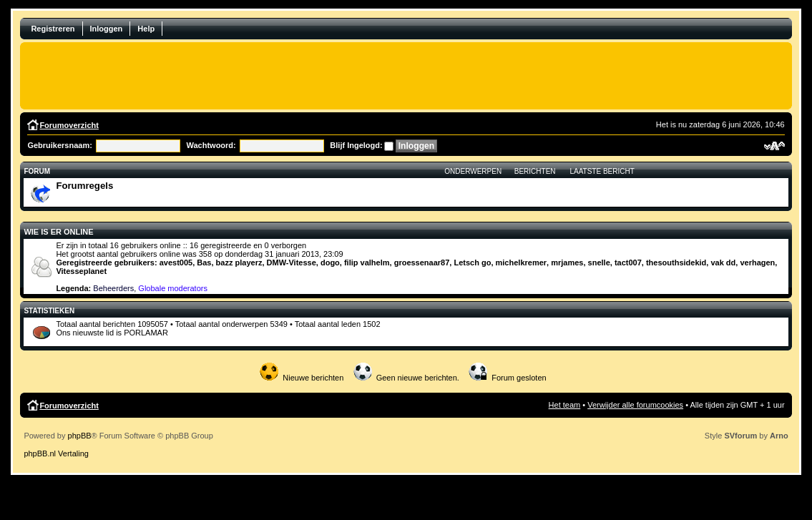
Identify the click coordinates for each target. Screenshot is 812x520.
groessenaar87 (422, 263)
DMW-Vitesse (292, 263)
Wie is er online (58, 232)
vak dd (723, 263)
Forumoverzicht (69, 125)
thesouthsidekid (676, 263)
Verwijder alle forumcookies (635, 405)
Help (146, 29)
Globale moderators (173, 288)
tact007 (628, 263)
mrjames (567, 263)
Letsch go (472, 263)
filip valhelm (367, 263)
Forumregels (84, 186)
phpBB (80, 436)
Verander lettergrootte (774, 146)
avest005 (176, 263)
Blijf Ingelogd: (356, 145)
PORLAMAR (146, 333)
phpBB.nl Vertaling (56, 453)
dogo (330, 263)
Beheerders (113, 288)
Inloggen (107, 29)
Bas (204, 263)
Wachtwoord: (211, 145)
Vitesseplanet (81, 271)
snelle (599, 263)
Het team (565, 405)
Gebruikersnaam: (59, 145)
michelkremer (522, 263)
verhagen (757, 263)
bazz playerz (239, 263)
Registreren (53, 29)
